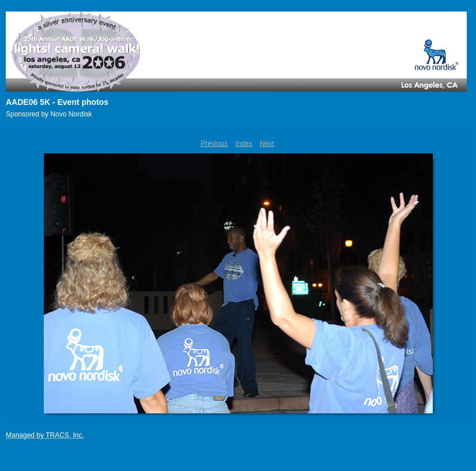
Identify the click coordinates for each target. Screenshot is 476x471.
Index (243, 144)
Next (267, 144)
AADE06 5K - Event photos (57, 102)
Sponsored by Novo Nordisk (49, 114)
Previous (214, 144)
